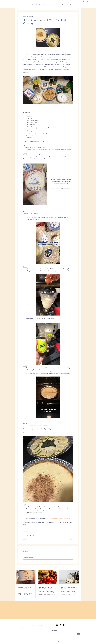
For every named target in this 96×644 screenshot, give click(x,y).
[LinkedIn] (88, 1)
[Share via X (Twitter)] (27, 535)
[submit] (78, 634)
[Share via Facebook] (24, 535)
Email (23, 629)
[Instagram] (84, 1)
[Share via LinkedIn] (30, 535)
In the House (26, 531)
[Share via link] (34, 535)
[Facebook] (86, 1)
